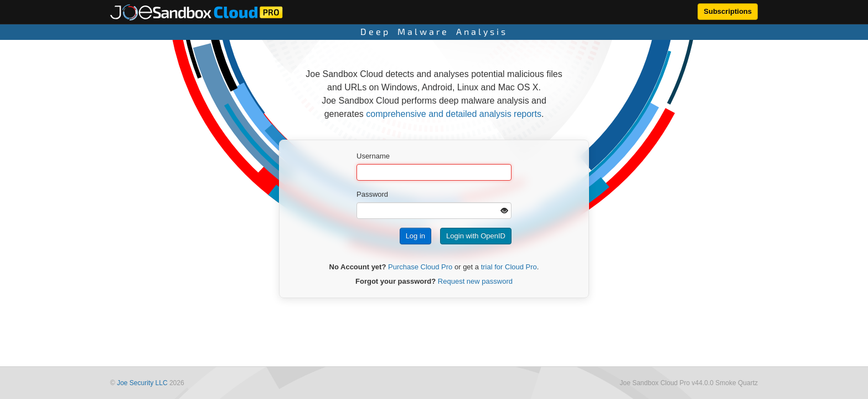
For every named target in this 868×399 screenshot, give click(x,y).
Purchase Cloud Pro (420, 267)
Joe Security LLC (142, 383)
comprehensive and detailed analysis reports (454, 114)
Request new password (475, 281)
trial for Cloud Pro (509, 267)
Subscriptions (728, 11)
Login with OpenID (476, 236)
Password (372, 194)
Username (373, 156)
